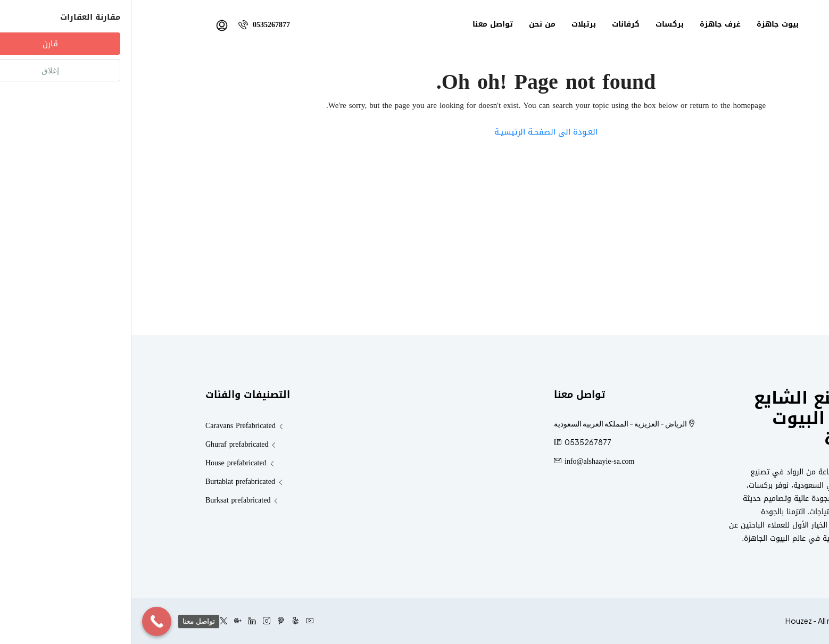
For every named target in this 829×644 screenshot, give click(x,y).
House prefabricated (105, 463)
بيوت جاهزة (646, 24)
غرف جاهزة (589, 24)
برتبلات (452, 24)
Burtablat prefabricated (109, 482)
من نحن (411, 24)
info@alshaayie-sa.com (468, 461)
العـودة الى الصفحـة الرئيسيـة (415, 132)
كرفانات (494, 24)
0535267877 (133, 25)
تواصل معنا (361, 24)
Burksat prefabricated (106, 500)
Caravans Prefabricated (109, 426)
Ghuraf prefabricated (105, 444)
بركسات (538, 24)
